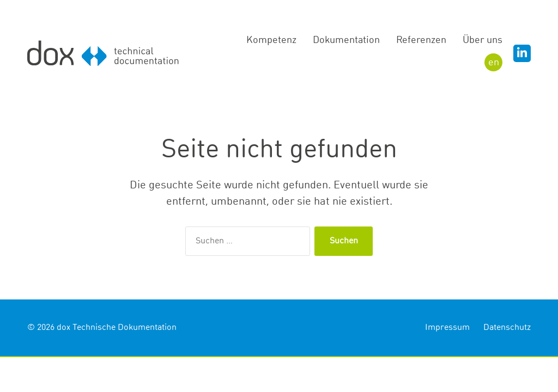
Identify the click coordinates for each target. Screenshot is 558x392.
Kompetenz (271, 40)
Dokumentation (346, 40)
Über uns (483, 40)
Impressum (447, 328)
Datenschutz (507, 328)
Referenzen (421, 40)
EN (494, 63)
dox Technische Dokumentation (117, 328)
